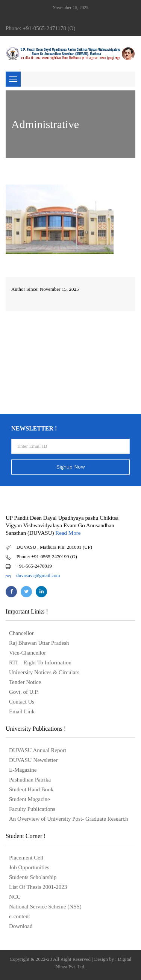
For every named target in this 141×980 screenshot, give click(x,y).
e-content (20, 916)
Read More (68, 533)
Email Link (22, 711)
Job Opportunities (29, 867)
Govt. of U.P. (24, 692)
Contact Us (22, 702)
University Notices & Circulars (44, 672)
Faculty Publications (32, 809)
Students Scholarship (33, 877)
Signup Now (71, 467)
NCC (15, 897)
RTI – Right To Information (40, 662)
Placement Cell (26, 858)
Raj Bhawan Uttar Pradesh (39, 643)
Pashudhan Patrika (30, 780)
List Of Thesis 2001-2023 (38, 887)
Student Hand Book (31, 789)
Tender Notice (25, 682)
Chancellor (21, 633)
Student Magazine (30, 799)
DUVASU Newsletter (33, 760)
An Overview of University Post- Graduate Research (69, 819)
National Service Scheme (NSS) (45, 907)
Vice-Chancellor (27, 653)
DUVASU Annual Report (38, 750)
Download (21, 926)
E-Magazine (23, 770)
